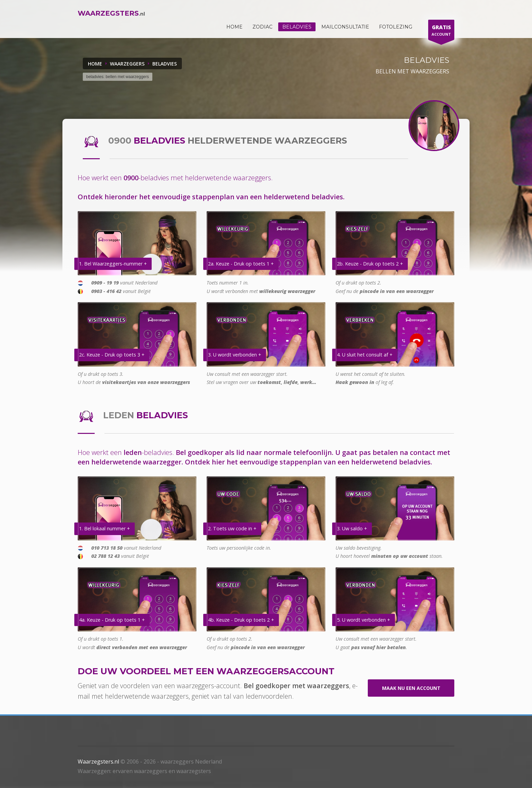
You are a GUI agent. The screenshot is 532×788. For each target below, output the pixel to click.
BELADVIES (165, 64)
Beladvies (297, 27)
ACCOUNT (441, 31)
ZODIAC (262, 27)
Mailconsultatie (345, 27)
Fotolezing (396, 27)
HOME (234, 27)
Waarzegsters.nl (98, 762)
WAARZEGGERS (127, 64)
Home (95, 64)
